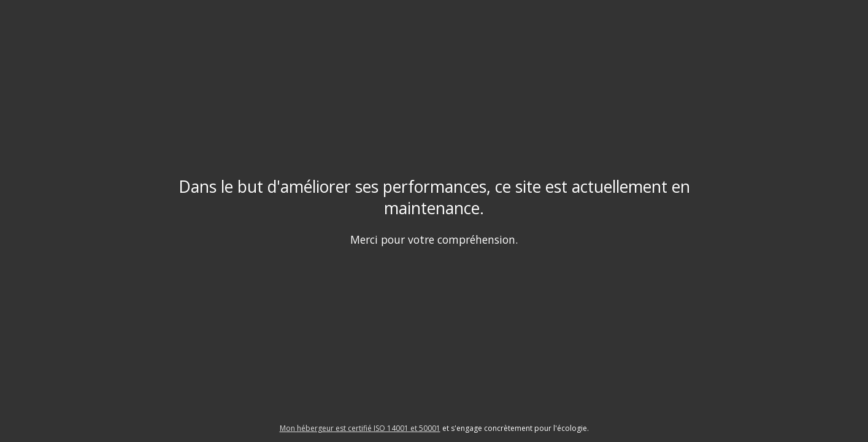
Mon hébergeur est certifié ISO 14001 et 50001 (360, 428)
